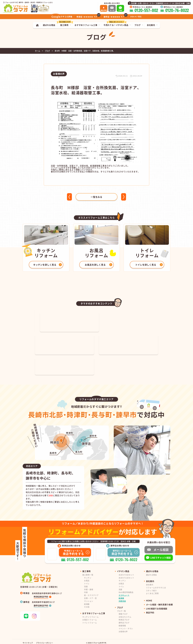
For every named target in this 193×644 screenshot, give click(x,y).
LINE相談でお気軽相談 (157, 606)
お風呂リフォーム (90, 617)
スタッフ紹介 (151, 588)
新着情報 (122, 623)
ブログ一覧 (121, 608)
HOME (149, 598)
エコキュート (124, 593)
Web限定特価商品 (126, 590)
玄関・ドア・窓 (90, 596)
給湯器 (87, 602)
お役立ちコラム (125, 614)
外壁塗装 (122, 599)
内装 (86, 590)
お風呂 (87, 578)
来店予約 (150, 610)
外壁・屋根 (89, 587)
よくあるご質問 (152, 591)
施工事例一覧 (88, 572)
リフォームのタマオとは (156, 585)
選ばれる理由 (151, 572)
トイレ (87, 581)
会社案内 (150, 582)
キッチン (88, 575)
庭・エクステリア (91, 593)
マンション (89, 599)
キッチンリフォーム (90, 614)
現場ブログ (123, 611)
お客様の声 (123, 629)
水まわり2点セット (126, 575)
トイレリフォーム (90, 620)
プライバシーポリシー (45, 640)
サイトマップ (28, 640)
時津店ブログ (124, 617)
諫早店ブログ (124, 620)
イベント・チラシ (126, 626)
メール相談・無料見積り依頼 (159, 602)
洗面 (86, 584)
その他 (87, 604)
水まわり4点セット (126, 572)
